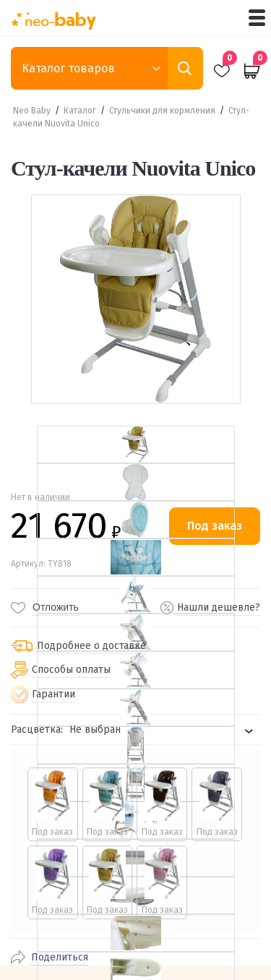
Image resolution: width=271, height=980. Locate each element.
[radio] (53, 804)
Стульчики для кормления (162, 111)
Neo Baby (32, 111)
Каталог (80, 111)
